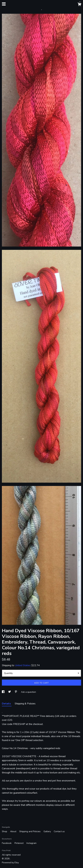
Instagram (31, 843)
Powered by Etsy (10, 863)
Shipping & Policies (25, 704)
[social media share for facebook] (3, 692)
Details (7, 704)
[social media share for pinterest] (16, 692)
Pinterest (19, 843)
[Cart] (79, 5)
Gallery (47, 831)
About (13, 831)
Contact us (59, 831)
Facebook (7, 843)
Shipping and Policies (30, 831)
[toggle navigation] (4, 4)
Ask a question (28, 692)
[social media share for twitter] (10, 692)
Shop (5, 831)
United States (23, 665)
